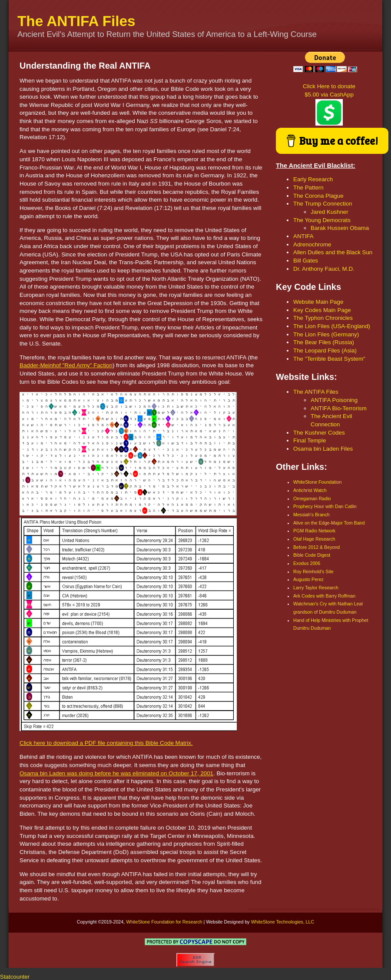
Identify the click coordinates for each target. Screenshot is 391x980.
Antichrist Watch (310, 490)
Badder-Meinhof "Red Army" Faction (66, 365)
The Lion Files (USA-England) (332, 326)
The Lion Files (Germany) (326, 334)
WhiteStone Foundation (317, 482)
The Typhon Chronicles (323, 318)
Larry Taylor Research (316, 588)
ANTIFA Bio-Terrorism (339, 408)
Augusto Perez (308, 579)
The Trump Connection (323, 204)
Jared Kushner (330, 212)
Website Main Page (318, 302)
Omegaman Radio (312, 498)
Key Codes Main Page (322, 310)
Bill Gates (306, 261)
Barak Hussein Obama (340, 228)
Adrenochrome (312, 244)
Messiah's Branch (311, 515)
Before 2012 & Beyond (316, 547)
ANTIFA (303, 236)
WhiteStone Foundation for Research (164, 922)
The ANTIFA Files (76, 21)
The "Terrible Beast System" (329, 359)
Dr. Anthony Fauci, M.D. (324, 269)
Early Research (313, 179)
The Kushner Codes (319, 433)
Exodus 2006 (307, 563)
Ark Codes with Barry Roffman (324, 596)
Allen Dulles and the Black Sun (333, 252)
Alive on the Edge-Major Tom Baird (329, 523)
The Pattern (308, 188)
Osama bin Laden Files (323, 449)
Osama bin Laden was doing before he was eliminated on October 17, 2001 (116, 773)
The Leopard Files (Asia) (325, 350)
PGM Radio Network (314, 531)
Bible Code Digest (312, 555)
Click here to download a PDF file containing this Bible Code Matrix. (106, 743)
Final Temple (310, 440)
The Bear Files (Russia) (324, 342)
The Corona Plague (318, 196)
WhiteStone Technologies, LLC (283, 922)
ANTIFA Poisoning (334, 400)
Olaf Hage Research (314, 539)
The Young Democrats (322, 220)
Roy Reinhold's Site (313, 571)
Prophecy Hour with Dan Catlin (325, 506)
